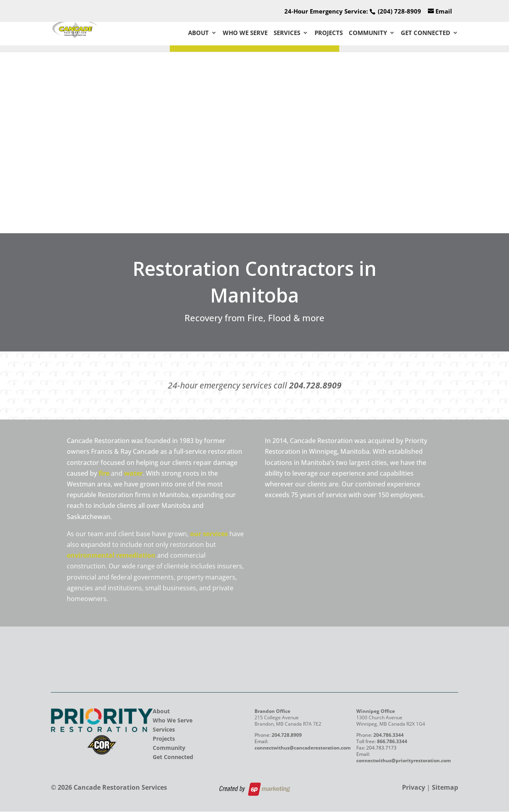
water (133, 473)
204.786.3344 (389, 736)
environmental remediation (111, 555)
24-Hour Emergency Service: (353, 11)
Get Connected (425, 33)
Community (368, 33)
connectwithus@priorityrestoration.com (404, 761)
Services (287, 33)
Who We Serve (245, 33)
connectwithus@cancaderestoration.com (303, 749)
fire (104, 473)
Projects (329, 33)
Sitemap (445, 788)
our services (209, 534)
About (198, 33)
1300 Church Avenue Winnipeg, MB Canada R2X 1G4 (391, 721)
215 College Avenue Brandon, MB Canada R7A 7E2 (288, 721)
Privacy (414, 788)
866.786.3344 (392, 742)
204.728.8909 (315, 385)
